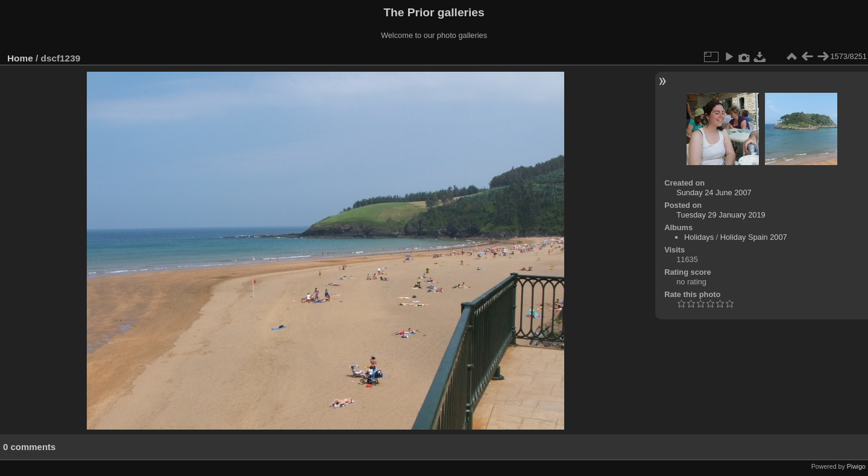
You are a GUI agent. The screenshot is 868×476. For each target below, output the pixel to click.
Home (20, 58)
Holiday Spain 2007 (754, 237)
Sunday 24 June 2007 (714, 193)
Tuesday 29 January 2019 (721, 215)
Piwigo (856, 466)
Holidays (699, 237)
